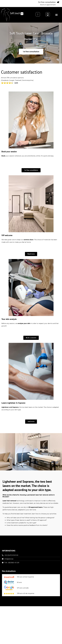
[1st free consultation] (58, 2)
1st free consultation (47, 2)
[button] (56, 15)
